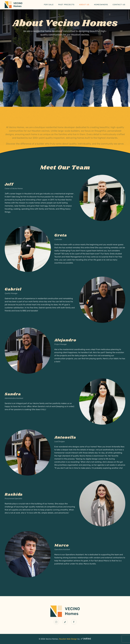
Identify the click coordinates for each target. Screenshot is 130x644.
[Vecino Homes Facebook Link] (74, 622)
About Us (84, 5)
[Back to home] (13, 5)
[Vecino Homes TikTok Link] (65, 622)
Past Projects (66, 5)
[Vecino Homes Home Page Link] (65, 611)
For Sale (49, 5)
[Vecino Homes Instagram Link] (56, 622)
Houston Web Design (68, 639)
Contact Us (119, 5)
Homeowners (101, 5)
